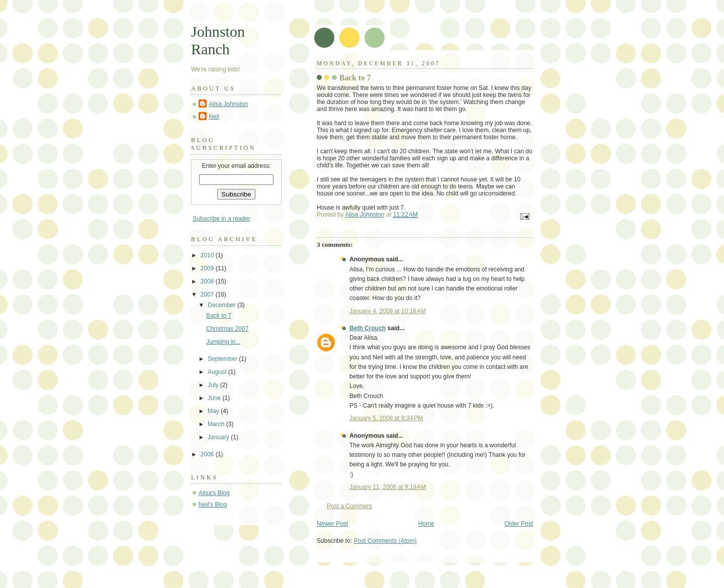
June (215, 398)
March (217, 424)
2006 (208, 454)
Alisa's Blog (214, 493)
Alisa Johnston (228, 104)
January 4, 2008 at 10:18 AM (388, 311)
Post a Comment (349, 506)
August (218, 372)
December (222, 305)
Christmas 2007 (227, 329)
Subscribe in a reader (221, 219)
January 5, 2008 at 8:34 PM (386, 418)
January (219, 437)
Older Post (519, 524)
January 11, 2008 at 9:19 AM (388, 487)
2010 (208, 255)
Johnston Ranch (218, 40)
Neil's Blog (213, 505)
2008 (208, 281)
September (223, 359)
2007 (208, 295)
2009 (208, 268)
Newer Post (332, 524)
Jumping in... (223, 342)
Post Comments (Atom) (385, 541)
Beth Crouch (368, 328)
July (214, 385)
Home (426, 524)
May (214, 411)
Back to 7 (219, 316)
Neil (214, 117)
